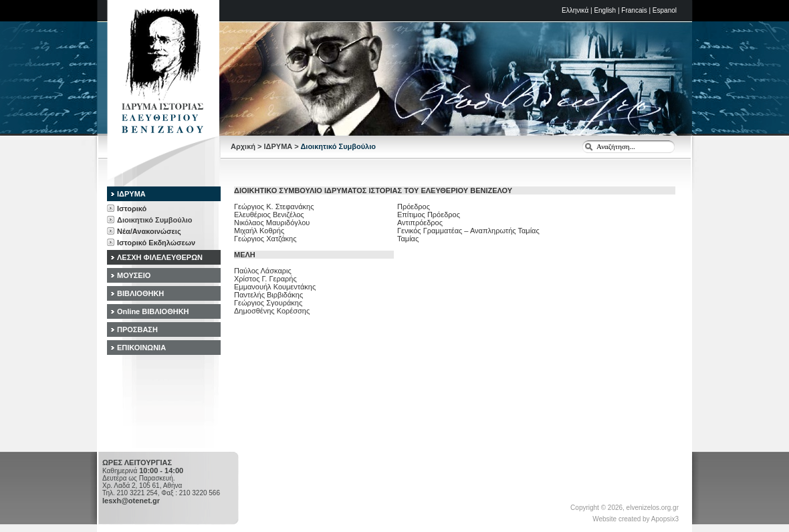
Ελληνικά (575, 10)
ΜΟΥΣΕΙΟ (134, 275)
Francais (634, 10)
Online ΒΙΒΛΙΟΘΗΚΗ (153, 311)
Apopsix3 (665, 519)
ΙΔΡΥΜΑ (278, 146)
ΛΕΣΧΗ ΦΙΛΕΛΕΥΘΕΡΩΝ (160, 257)
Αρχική (243, 146)
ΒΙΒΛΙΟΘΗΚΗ (140, 293)
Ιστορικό (132, 209)
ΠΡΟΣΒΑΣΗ (137, 329)
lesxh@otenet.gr (131, 501)
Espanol (665, 10)
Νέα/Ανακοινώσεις (149, 231)
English (605, 10)
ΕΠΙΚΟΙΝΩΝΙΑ (141, 348)
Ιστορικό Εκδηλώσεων (156, 243)
